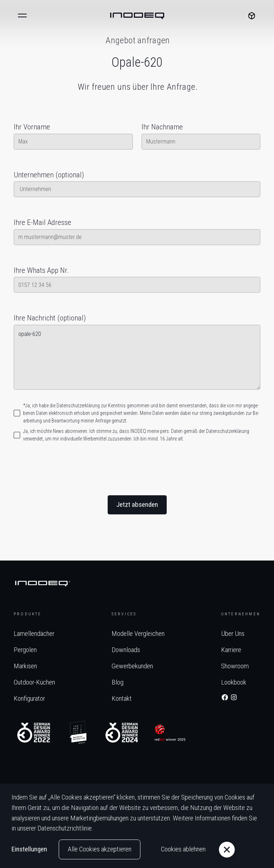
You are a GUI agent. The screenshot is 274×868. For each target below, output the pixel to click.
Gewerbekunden (132, 666)
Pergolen (25, 650)
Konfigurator (29, 698)
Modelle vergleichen (138, 634)
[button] (22, 16)
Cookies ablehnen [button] (183, 849)
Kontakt (122, 698)
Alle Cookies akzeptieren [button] (100, 849)
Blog (118, 682)
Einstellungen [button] (29, 849)
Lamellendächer (34, 634)
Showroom (235, 666)
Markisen (25, 666)
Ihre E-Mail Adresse (42, 222)
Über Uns (233, 634)
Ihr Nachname (162, 127)
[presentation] (137, 470)
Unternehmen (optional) (49, 175)
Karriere (231, 650)
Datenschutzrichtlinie (65, 828)
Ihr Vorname (32, 127)
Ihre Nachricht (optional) (50, 318)
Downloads (126, 650)
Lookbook (234, 682)
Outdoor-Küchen (34, 682)
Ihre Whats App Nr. (41, 270)
